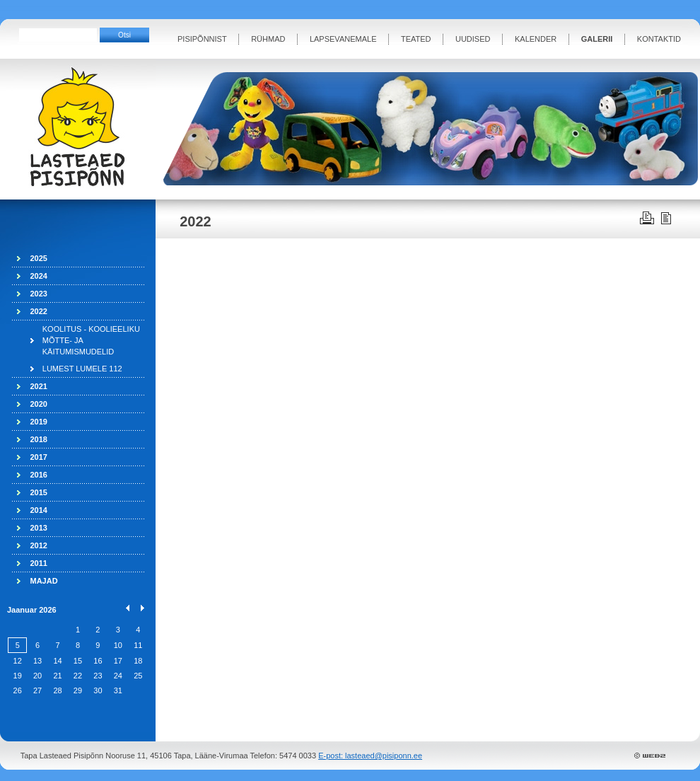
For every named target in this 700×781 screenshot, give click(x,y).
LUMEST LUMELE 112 (82, 369)
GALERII (597, 39)
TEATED (416, 39)
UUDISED (473, 39)
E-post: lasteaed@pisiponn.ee (370, 756)
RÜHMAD (268, 39)
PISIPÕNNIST (202, 39)
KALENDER (536, 39)
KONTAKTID (659, 39)
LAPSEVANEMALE (343, 39)
